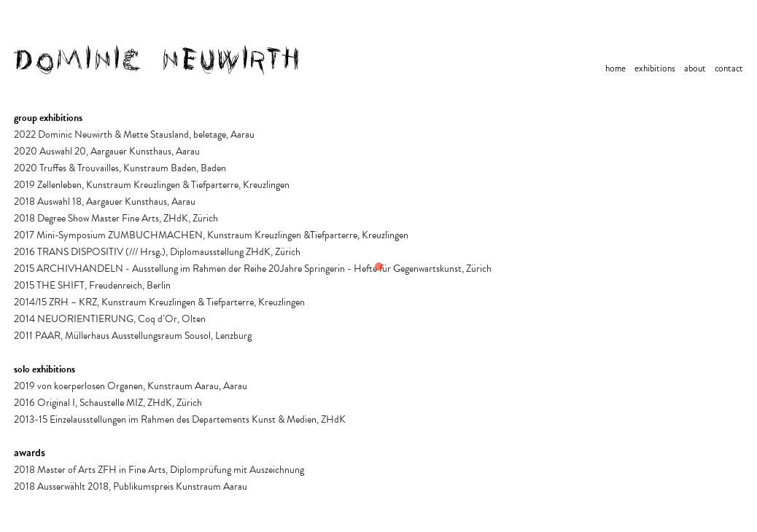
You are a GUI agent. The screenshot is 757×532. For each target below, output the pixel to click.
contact (729, 69)
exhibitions (655, 69)
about (695, 69)
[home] (158, 60)
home (616, 69)
